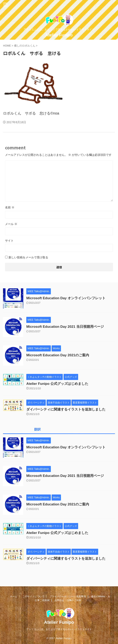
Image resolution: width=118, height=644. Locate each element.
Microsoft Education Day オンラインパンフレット (66, 298)
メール (11, 224)
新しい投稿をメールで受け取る (28, 257)
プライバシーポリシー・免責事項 (68, 596)
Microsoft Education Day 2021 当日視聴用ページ (65, 327)
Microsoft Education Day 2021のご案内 (58, 355)
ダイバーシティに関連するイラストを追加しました (66, 409)
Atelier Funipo (59, 35)
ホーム (14, 596)
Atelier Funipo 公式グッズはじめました (57, 384)
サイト (9, 241)
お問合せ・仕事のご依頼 (68, 600)
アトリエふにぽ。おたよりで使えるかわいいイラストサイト (59, 629)
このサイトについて (33, 596)
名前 (10, 207)
